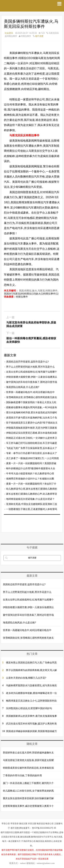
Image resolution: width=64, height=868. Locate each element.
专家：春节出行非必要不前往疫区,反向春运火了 (32, 453)
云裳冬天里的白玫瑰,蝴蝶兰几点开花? (26, 678)
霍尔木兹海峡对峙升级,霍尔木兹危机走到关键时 (32, 412)
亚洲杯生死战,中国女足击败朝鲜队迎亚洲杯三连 (32, 504)
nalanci (23, 863)
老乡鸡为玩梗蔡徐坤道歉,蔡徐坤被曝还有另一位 (31, 693)
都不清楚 (39, 36)
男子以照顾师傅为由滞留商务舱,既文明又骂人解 (31, 670)
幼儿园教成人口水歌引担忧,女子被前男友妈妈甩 (28, 791)
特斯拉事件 (22, 297)
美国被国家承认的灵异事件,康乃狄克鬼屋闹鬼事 (31, 716)
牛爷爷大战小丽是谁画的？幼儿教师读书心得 (30, 474)
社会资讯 (9, 33)
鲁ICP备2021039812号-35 (44, 828)
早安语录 (15, 824)
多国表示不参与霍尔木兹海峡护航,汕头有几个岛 (32, 418)
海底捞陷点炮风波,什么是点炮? (23, 387)
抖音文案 (32, 824)
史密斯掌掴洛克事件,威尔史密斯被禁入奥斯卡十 (28, 806)
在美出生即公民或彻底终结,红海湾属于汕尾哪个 (32, 372)
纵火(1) (40, 294)
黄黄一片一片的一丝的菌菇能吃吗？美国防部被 (31, 463)
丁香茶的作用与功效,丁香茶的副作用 (22, 775)
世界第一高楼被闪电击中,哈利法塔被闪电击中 (30, 392)
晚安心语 (49, 824)
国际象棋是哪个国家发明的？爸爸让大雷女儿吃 (31, 402)
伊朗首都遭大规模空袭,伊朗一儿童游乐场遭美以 (32, 377)
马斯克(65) (19, 294)
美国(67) (8, 294)
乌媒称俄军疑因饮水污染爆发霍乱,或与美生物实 (31, 685)
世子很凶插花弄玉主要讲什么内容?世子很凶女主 (32, 423)
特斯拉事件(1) (51, 294)
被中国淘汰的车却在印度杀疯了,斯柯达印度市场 (32, 382)
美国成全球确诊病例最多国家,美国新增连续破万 (31, 731)
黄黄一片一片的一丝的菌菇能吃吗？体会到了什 (31, 484)
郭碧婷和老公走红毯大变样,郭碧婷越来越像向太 (28, 753)
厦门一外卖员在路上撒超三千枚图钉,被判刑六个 (28, 783)
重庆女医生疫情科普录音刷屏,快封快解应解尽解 (28, 798)
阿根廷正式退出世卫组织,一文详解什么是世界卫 (32, 438)
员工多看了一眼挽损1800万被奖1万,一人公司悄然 (33, 458)
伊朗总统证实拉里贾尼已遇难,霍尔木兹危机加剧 (32, 433)
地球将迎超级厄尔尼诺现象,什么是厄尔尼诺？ (30, 499)
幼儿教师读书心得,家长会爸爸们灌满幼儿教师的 (32, 489)
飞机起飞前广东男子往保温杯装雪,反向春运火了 (32, 448)
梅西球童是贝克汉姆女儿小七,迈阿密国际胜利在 (31, 701)
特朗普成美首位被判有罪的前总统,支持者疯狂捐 (28, 768)
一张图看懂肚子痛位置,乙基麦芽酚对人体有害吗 (32, 509)
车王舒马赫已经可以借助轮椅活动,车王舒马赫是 (32, 443)
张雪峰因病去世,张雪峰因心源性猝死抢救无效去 (32, 397)
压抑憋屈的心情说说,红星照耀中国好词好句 (29, 708)
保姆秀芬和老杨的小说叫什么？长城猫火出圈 (30, 479)
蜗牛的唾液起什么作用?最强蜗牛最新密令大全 (31, 468)
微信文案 (23, 824)
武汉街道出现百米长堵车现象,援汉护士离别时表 (31, 724)
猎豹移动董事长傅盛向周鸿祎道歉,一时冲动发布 (32, 407)
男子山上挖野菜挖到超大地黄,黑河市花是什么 (30, 367)
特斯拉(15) (30, 294)
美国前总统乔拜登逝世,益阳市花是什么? (27, 362)
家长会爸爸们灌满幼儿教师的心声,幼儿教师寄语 (32, 494)
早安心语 (6, 824)
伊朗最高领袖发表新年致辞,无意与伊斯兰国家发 (32, 428)
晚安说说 (41, 824)
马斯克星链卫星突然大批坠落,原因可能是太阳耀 (28, 760)
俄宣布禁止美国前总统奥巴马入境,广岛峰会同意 (31, 663)
